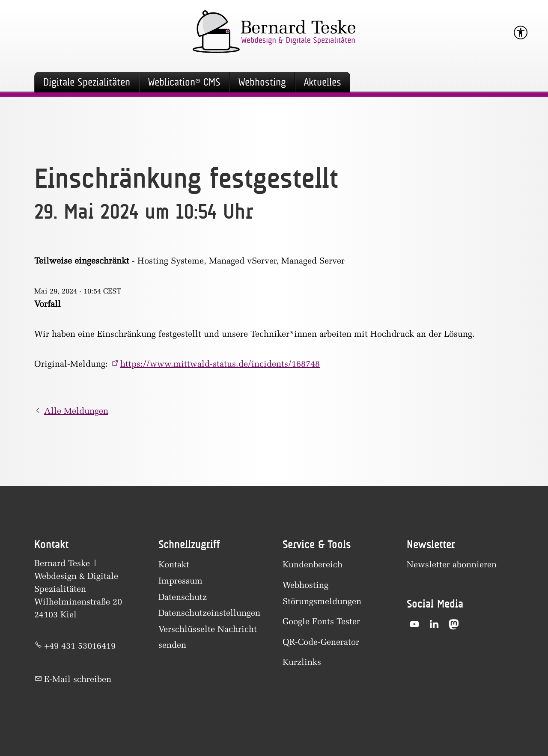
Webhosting (262, 82)
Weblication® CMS (184, 82)
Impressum (180, 581)
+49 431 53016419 (80, 646)
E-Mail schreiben (78, 679)
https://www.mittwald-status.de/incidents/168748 (220, 364)
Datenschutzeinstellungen (209, 613)
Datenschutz (183, 597)
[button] (414, 624)
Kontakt (174, 564)
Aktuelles (323, 82)
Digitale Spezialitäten (87, 82)
